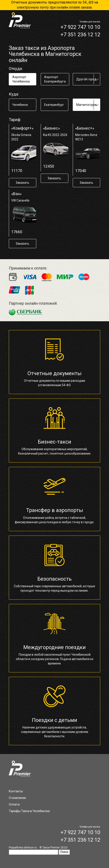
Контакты (16, 791)
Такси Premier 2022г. (55, 848)
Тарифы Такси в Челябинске (29, 811)
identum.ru (30, 848)
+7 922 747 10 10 (80, 27)
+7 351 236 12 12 (80, 35)
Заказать (23, 183)
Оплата (14, 804)
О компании (17, 798)
